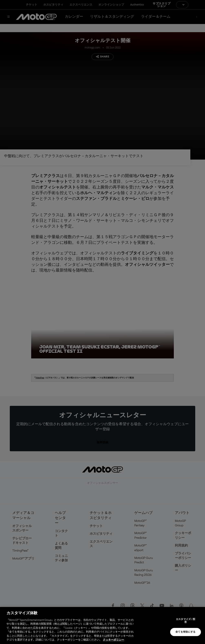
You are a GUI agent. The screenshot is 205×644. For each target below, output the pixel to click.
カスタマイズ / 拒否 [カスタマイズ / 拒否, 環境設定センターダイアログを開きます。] (186, 621)
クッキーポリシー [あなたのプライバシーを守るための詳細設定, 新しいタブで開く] (114, 640)
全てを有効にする (186, 632)
